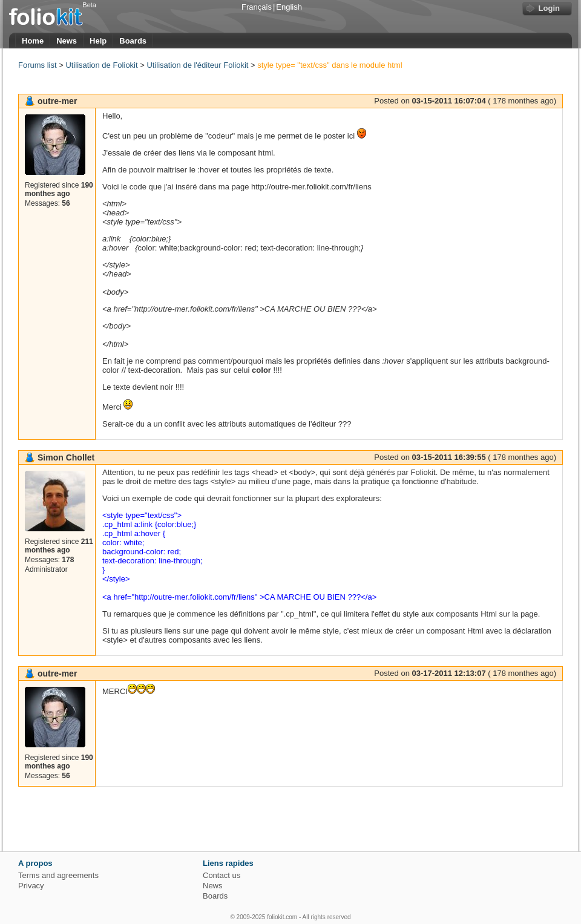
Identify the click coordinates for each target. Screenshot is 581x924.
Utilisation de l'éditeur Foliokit (197, 65)
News (67, 41)
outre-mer (57, 101)
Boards (133, 41)
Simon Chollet (66, 457)
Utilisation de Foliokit (101, 65)
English (289, 7)
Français (257, 7)
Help (98, 41)
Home (33, 41)
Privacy (31, 886)
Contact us (222, 875)
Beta (89, 5)
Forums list (38, 65)
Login (549, 8)
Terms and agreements (58, 875)
